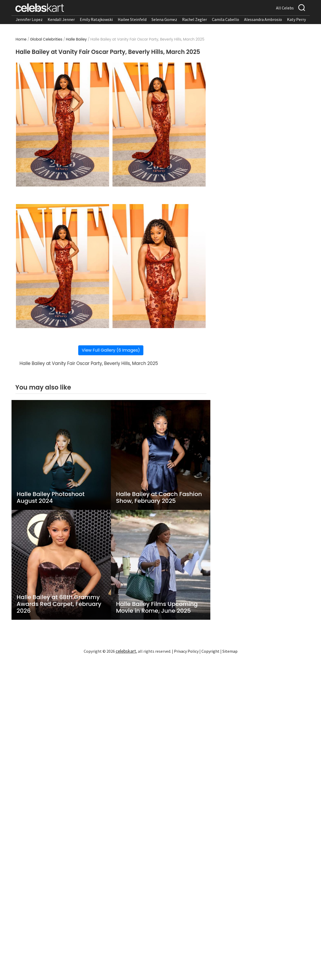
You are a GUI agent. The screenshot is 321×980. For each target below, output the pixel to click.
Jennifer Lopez (29, 19)
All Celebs (285, 8)
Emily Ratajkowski (96, 19)
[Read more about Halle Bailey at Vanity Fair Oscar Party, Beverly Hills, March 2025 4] (159, 266)
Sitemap (230, 651)
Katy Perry (296, 19)
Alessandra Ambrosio (263, 19)
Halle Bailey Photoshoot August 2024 (51, 498)
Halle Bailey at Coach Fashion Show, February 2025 (159, 498)
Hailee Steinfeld (132, 19)
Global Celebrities (46, 39)
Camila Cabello (226, 19)
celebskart (126, 651)
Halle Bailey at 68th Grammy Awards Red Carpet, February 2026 (59, 604)
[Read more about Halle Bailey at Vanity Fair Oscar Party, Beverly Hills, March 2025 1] (62, 125)
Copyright (210, 651)
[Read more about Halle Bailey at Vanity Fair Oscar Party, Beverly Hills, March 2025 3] (62, 266)
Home (21, 39)
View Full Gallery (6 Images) (111, 350)
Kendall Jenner (61, 19)
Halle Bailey (76, 39)
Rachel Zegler (195, 19)
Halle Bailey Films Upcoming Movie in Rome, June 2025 (157, 607)
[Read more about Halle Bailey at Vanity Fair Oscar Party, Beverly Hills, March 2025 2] (159, 125)
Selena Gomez (164, 19)
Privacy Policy (186, 651)
